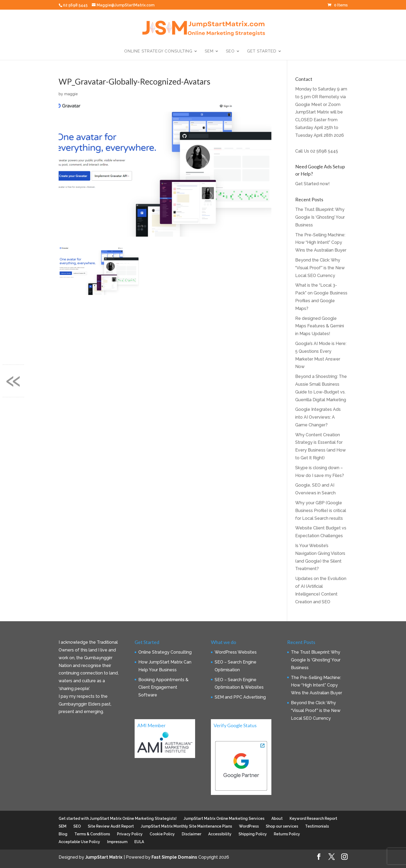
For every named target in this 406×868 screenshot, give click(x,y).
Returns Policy (287, 834)
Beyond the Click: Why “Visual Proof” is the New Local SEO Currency (320, 268)
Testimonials (317, 826)
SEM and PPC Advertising (240, 697)
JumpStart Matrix (104, 857)
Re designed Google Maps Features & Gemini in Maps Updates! (320, 326)
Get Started (262, 51)
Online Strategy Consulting (158, 51)
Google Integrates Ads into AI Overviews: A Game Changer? (318, 417)
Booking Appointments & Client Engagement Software (163, 687)
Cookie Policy (162, 834)
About (277, 818)
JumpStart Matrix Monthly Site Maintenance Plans (186, 826)
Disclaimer (191, 834)
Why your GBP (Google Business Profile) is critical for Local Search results (321, 511)
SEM (209, 51)
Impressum (117, 842)
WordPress (249, 826)
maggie (71, 94)
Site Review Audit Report (111, 826)
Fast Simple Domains (174, 857)
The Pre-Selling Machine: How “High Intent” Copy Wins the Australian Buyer (321, 243)
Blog (63, 834)
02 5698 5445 (324, 151)
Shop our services (282, 826)
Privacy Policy (130, 834)
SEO (230, 51)
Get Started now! (312, 184)
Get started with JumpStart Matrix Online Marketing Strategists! (118, 818)
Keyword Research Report (313, 818)
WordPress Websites (236, 652)
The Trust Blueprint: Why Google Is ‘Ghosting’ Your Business (320, 217)
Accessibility (220, 834)
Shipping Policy (253, 834)
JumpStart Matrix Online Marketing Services (224, 818)
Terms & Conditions (92, 834)
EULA (139, 842)
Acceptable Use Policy (79, 842)
